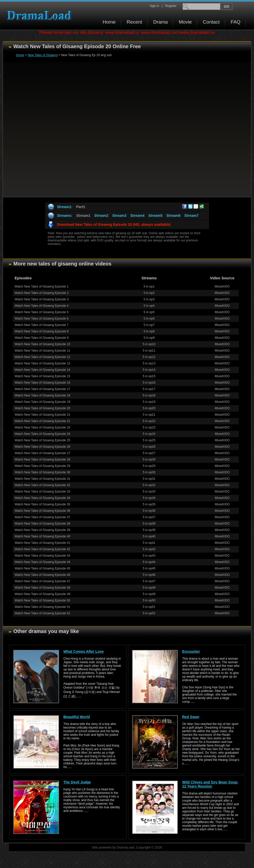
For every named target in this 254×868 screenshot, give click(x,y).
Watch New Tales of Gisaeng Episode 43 (42, 556)
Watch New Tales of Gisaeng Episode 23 (42, 427)
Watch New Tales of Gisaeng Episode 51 (42, 607)
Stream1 (83, 216)
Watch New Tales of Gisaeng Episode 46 (42, 575)
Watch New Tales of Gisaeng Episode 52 (42, 613)
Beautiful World (77, 717)
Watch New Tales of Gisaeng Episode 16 (42, 383)
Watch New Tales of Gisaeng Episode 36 (42, 511)
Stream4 (137, 216)
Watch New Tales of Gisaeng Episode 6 (42, 319)
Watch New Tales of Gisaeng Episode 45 (42, 568)
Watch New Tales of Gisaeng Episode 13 (42, 363)
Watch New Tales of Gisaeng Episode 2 (42, 293)
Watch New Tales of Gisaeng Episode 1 (42, 287)
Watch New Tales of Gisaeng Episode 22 (42, 421)
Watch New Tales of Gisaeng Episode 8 (42, 331)
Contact (211, 22)
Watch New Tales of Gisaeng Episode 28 (42, 459)
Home (109, 22)
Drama (160, 22)
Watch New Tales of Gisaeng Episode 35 (42, 504)
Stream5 (155, 216)
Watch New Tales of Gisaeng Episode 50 (42, 600)
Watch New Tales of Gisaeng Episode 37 (42, 517)
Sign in (154, 6)
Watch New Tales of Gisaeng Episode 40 (42, 536)
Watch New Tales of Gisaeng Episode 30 (42, 472)
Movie (185, 22)
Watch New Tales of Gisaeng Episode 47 (42, 581)
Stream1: (65, 207)
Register (171, 6)
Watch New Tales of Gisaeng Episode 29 (42, 466)
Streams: (65, 216)
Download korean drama (41, 16)
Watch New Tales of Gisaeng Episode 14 (42, 370)
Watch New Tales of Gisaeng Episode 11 (42, 351)
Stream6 (173, 216)
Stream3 (119, 216)
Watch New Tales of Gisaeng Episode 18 (42, 395)
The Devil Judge (77, 782)
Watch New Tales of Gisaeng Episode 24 (42, 434)
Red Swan (191, 717)
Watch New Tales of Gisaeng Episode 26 (42, 447)
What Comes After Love (84, 651)
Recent (134, 22)
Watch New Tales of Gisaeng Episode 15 (42, 376)
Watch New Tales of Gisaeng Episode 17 (42, 389)
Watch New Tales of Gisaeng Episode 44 (42, 562)
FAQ (236, 22)
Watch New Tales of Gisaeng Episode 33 (42, 492)
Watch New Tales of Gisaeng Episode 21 (42, 415)
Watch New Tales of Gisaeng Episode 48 (42, 588)
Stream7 (192, 216)
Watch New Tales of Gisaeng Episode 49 (42, 594)
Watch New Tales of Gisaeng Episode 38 (42, 524)
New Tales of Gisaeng (43, 55)
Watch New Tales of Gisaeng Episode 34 (42, 498)
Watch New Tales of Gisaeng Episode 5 (42, 312)
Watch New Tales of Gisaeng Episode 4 (42, 306)
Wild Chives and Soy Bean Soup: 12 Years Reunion (210, 784)
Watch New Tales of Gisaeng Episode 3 (42, 299)
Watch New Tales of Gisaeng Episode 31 (42, 479)
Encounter (191, 651)
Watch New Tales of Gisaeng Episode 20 (42, 408)
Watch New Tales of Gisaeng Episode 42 (42, 549)
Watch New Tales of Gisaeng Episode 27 (42, 453)
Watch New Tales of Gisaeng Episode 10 (42, 344)
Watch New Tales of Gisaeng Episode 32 (42, 485)
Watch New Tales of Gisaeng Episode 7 (42, 325)
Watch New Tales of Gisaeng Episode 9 (42, 338)
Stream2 (101, 216)
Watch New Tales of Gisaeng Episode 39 (42, 530)
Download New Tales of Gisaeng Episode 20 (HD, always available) (114, 224)
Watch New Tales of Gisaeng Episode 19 (42, 402)
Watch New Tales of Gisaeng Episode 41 (42, 543)
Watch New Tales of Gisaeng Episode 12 (42, 357)
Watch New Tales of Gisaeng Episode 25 (42, 440)
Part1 (81, 207)
